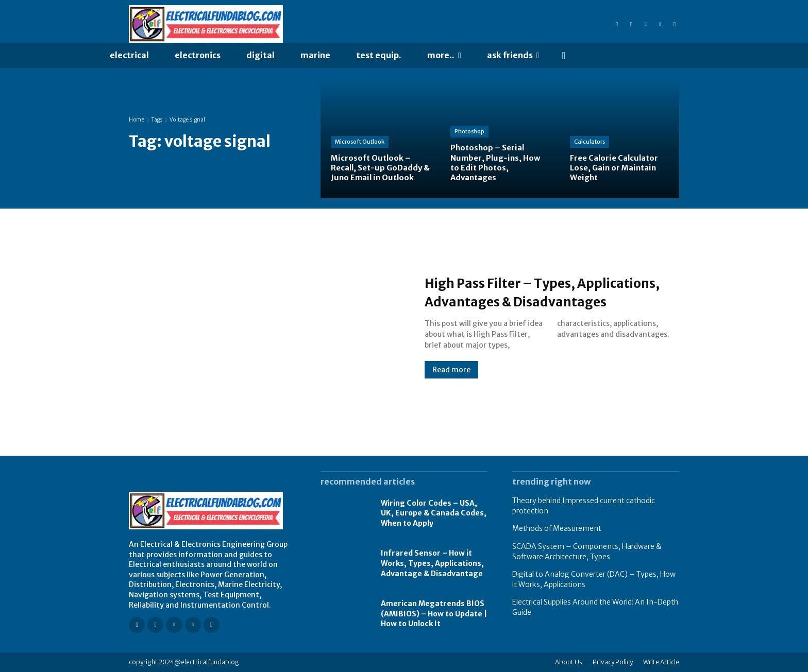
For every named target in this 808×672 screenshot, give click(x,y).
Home (137, 120)
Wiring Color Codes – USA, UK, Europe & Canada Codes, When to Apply (434, 513)
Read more (451, 379)
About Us (569, 662)
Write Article (661, 662)
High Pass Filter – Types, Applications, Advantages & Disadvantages (529, 291)
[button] (564, 56)
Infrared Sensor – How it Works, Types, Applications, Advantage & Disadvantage (432, 563)
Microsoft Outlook (360, 142)
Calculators (590, 142)
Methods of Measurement (557, 528)
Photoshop (469, 131)
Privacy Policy (613, 662)
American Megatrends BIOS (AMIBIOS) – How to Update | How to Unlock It (434, 614)
